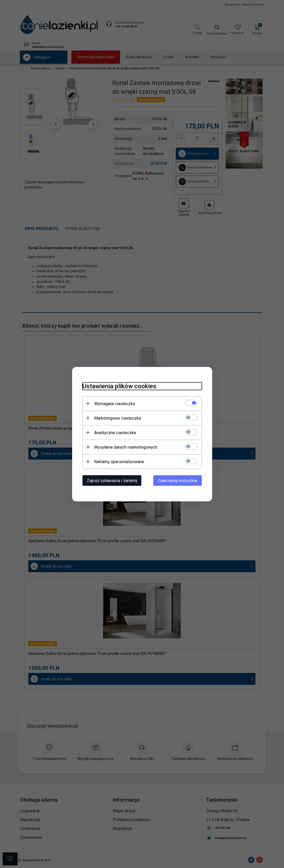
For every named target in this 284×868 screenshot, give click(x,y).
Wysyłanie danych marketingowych (126, 447)
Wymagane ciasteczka (115, 403)
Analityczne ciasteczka (115, 432)
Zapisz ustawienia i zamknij (112, 480)
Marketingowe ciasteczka (117, 418)
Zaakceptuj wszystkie (178, 480)
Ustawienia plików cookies (119, 386)
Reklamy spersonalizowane (119, 461)
